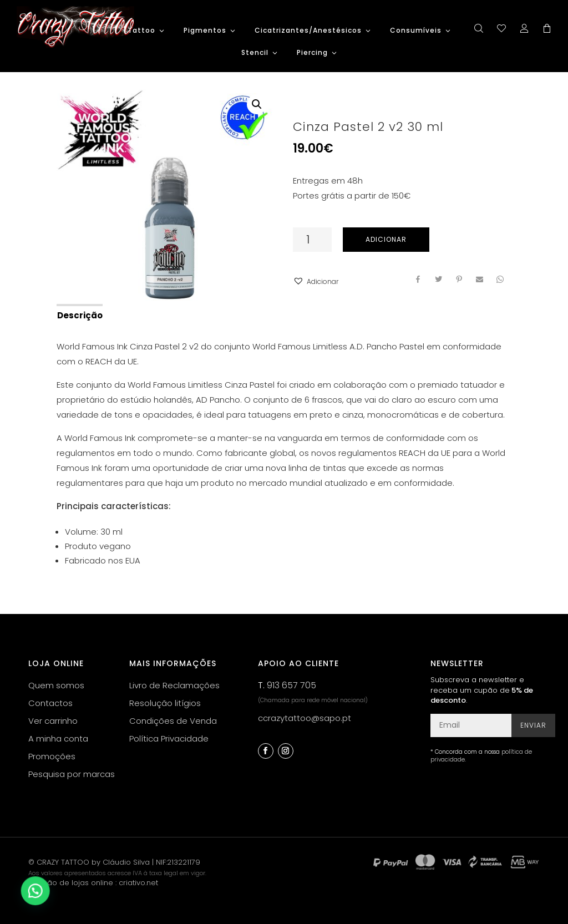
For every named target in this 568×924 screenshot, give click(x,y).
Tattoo (141, 31)
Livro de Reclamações (174, 685)
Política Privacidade (169, 738)
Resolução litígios (165, 703)
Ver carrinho (53, 721)
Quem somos (56, 685)
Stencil (255, 53)
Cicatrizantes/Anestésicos (308, 31)
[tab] (79, 314)
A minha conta (58, 738)
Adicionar (386, 239)
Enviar (533, 725)
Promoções (52, 756)
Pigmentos (205, 31)
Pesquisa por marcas (72, 774)
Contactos (50, 703)
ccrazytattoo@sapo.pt (305, 718)
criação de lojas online (71, 883)
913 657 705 (291, 685)
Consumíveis (416, 31)
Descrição (80, 315)
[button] (316, 281)
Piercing (312, 53)
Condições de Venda (173, 721)
